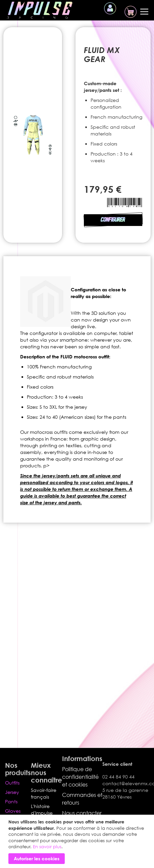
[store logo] (40, 10)
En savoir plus (47, 847)
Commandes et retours (82, 799)
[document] (78, 841)
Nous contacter (82, 813)
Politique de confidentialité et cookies (80, 777)
